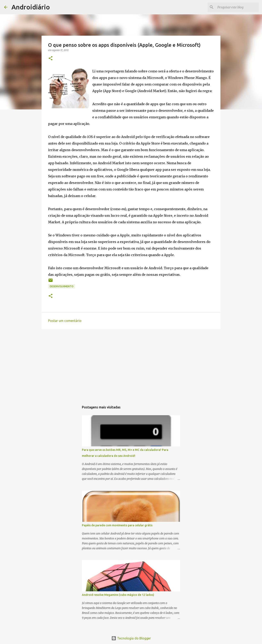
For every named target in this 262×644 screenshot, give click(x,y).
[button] (51, 59)
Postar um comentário (65, 321)
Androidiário (31, 7)
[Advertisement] (131, 364)
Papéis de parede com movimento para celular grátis (117, 525)
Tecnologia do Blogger (131, 638)
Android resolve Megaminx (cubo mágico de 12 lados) (118, 595)
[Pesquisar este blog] (237, 7)
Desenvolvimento (62, 286)
